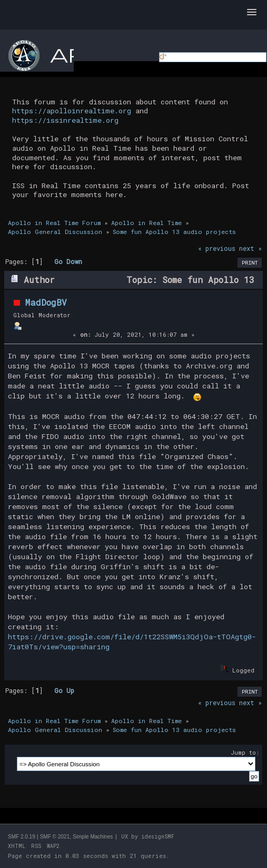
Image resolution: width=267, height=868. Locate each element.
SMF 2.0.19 (22, 837)
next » (250, 248)
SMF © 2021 (55, 837)
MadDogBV (46, 302)
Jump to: (245, 752)
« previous (217, 248)
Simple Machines (93, 837)
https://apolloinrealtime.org (72, 111)
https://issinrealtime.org (65, 120)
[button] (252, 13)
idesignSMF (158, 837)
